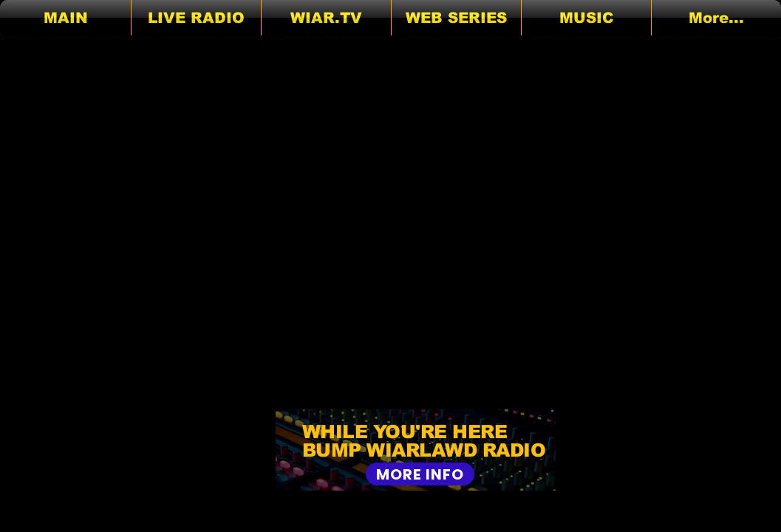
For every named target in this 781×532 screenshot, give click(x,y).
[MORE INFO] (420, 474)
